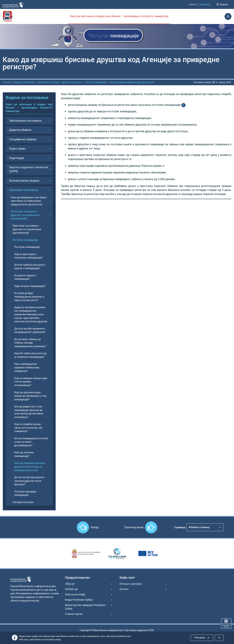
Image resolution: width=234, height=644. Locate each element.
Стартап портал (74, 614)
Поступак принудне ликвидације (25, 493)
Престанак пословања (24, 190)
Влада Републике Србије (79, 600)
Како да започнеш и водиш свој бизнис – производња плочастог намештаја (119, 16)
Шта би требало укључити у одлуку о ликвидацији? (30, 267)
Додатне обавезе (20, 130)
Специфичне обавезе (23, 139)
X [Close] (219, 638)
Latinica (193, 4)
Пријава (222, 4)
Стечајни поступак (23, 502)
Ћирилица (205, 4)
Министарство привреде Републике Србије (85, 607)
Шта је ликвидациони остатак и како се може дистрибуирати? (31, 442)
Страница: (180, 527)
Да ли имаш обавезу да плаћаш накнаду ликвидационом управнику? (30, 343)
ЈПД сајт (70, 584)
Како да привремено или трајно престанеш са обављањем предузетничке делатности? (29, 201)
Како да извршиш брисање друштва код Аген (132, 82)
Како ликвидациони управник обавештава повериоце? (27, 367)
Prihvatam (202, 638)
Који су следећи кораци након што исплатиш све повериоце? (28, 428)
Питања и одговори (131, 584)
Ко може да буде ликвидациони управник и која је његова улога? (29, 297)
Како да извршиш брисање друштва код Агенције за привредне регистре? (30, 467)
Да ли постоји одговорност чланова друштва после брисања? (30, 481)
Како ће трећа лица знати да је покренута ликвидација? (30, 355)
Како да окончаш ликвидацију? (24, 454)
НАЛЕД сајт (72, 589)
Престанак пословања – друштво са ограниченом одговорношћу (25, 215)
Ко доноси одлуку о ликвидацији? (25, 277)
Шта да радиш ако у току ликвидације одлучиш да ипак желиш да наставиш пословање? (29, 412)
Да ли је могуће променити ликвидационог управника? (30, 330)
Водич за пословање (24, 82)
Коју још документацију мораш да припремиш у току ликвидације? (30, 396)
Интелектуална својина (24, 181)
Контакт (124, 589)
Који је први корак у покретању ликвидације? (28, 256)
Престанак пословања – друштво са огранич (60, 82)
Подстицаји (17, 158)
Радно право (17, 149)
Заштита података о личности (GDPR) (29, 169)
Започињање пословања (25, 121)
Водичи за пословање (27, 98)
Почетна (7, 82)
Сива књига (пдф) (75, 594)
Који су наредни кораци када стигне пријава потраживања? (31, 382)
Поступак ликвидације (96, 82)
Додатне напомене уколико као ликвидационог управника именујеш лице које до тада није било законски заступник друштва (31, 314)
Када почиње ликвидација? (30, 286)
